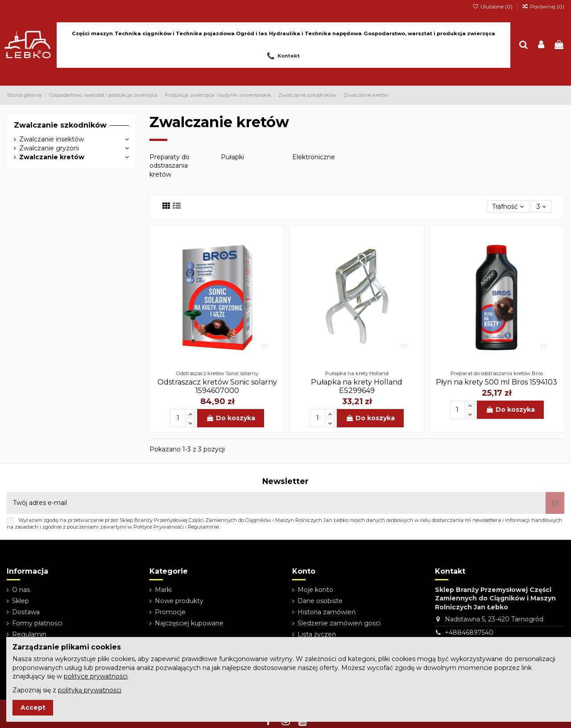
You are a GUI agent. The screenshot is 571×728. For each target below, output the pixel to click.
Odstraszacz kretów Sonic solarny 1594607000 (217, 386)
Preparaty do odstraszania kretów (170, 166)
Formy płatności (37, 623)
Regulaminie (203, 527)
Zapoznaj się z (67, 690)
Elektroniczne (314, 157)
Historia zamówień (327, 612)
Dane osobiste (320, 601)
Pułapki (232, 157)
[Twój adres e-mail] (276, 503)
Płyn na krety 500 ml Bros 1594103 (497, 382)
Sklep (21, 601)
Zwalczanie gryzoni (49, 148)
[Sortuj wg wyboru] (508, 207)
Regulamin (29, 634)
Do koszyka (231, 418)
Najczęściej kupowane (189, 623)
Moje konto (315, 590)
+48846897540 (469, 633)
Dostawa (26, 612)
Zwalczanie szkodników (60, 125)
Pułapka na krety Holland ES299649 (357, 386)
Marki (163, 590)
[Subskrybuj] (555, 503)
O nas (21, 590)
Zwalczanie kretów (52, 157)
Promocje (170, 612)
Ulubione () (493, 6)
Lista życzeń (317, 634)
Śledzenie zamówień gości (339, 623)
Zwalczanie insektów (52, 139)
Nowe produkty (179, 601)
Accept (33, 707)
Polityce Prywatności (159, 527)
